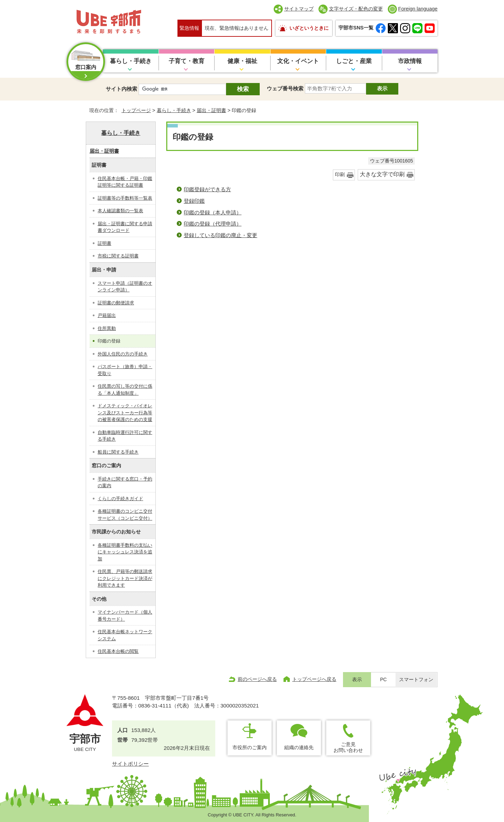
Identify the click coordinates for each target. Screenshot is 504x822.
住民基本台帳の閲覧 (118, 651)
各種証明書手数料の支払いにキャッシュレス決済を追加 (125, 552)
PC (383, 680)
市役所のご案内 (250, 747)
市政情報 (410, 61)
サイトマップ (299, 9)
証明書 (104, 243)
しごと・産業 (354, 61)
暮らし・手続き (131, 61)
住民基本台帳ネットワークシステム (125, 635)
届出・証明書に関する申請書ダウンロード (125, 227)
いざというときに (309, 28)
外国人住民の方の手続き (123, 354)
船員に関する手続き (118, 452)
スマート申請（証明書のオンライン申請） (125, 287)
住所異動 (107, 328)
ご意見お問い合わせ (348, 747)
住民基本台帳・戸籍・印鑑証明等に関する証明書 (125, 182)
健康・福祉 (242, 61)
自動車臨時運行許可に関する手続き (125, 436)
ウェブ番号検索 (285, 88)
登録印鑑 (194, 201)
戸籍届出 (107, 315)
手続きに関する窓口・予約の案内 (125, 482)
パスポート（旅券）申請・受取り (125, 370)
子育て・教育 (187, 61)
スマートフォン (416, 680)
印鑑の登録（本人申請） (213, 212)
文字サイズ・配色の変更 (356, 9)
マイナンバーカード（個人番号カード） (125, 616)
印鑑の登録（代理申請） (213, 224)
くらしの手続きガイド (120, 499)
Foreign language (418, 9)
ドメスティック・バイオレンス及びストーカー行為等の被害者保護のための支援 (125, 413)
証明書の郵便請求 (116, 303)
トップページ (136, 110)
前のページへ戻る (257, 679)
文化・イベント (298, 61)
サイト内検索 (121, 89)
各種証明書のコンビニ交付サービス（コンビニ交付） (125, 515)
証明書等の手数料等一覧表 (125, 198)
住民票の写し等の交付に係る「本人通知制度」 (125, 390)
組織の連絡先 (299, 747)
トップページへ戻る (314, 679)
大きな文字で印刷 (382, 174)
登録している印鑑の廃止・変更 (220, 235)
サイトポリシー (130, 764)
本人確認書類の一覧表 (120, 211)
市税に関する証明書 (118, 256)
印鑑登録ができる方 (207, 189)
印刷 (340, 175)
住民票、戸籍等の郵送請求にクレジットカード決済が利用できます (125, 578)
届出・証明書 (211, 110)
